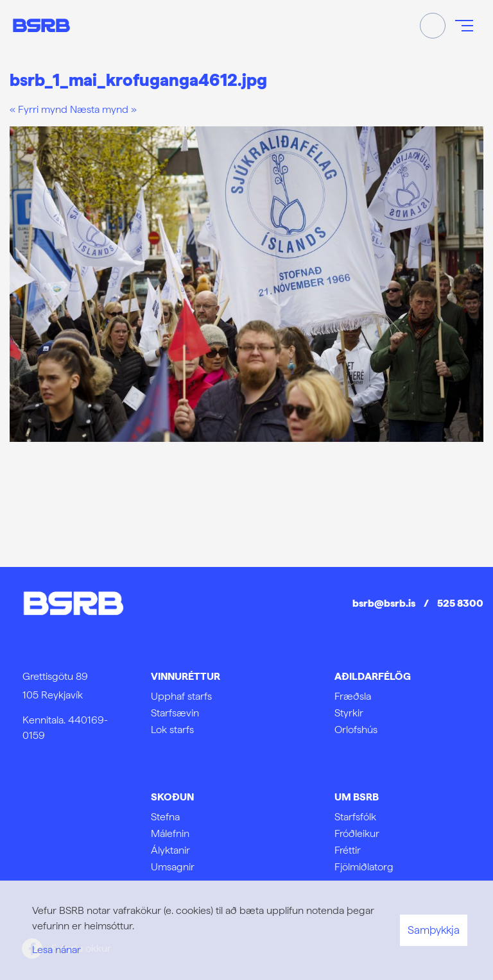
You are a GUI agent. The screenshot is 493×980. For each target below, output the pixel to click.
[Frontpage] (41, 25)
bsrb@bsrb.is (384, 603)
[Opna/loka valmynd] (464, 26)
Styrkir (349, 713)
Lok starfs (172, 730)
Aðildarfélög (373, 676)
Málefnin (170, 833)
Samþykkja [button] (434, 930)
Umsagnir (173, 867)
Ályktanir (170, 850)
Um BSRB (357, 797)
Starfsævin (175, 713)
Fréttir (348, 850)
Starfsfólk (355, 817)
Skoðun (172, 797)
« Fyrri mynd (39, 109)
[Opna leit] (433, 26)
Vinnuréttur (186, 676)
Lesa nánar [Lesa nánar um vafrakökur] (56, 950)
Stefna (165, 817)
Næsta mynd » (103, 109)
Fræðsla (353, 696)
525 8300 (460, 603)
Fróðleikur (357, 833)
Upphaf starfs (181, 696)
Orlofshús (356, 730)
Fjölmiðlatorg (364, 867)
